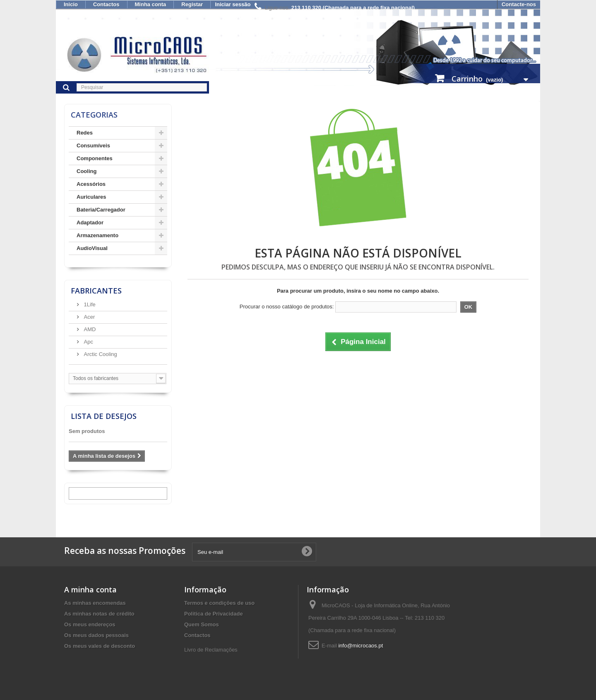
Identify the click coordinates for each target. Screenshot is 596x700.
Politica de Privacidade (214, 614)
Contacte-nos (519, 4)
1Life (89, 304)
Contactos (106, 4)
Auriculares (91, 197)
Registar (192, 4)
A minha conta (90, 589)
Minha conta (151, 4)
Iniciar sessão (233, 4)
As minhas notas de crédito (99, 614)
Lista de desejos (104, 416)
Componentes (95, 158)
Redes (85, 133)
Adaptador (90, 223)
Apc (88, 342)
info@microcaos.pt (360, 646)
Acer (89, 317)
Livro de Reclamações (211, 650)
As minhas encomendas (95, 603)
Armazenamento (97, 235)
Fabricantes (96, 291)
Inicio (71, 4)
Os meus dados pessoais (96, 635)
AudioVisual (92, 248)
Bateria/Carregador (101, 210)
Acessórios (91, 184)
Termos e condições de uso (219, 603)
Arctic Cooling (100, 354)
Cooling (87, 171)
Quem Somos (202, 624)
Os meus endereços (90, 624)
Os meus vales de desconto (100, 646)
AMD (89, 329)
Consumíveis (93, 146)
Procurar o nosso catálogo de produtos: (287, 307)
